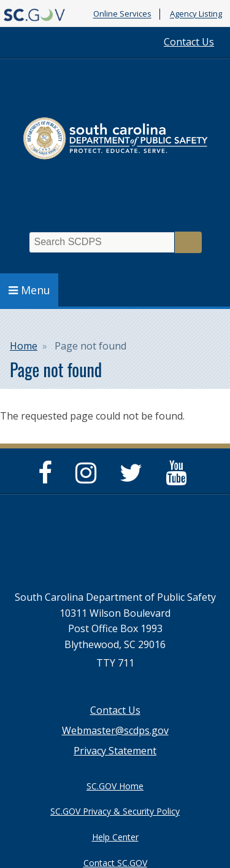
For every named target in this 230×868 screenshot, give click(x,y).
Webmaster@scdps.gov (115, 730)
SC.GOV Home (115, 786)
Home (24, 346)
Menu (29, 290)
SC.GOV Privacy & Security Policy (115, 811)
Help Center (115, 837)
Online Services (122, 14)
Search (188, 242)
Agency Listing (196, 14)
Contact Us (189, 42)
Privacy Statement (115, 751)
